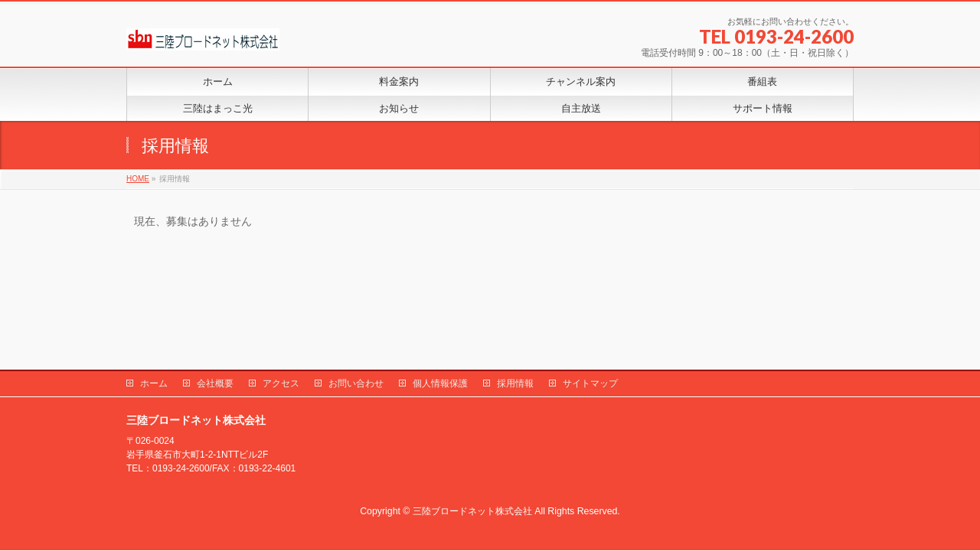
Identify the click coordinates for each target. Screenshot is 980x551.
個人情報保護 (440, 383)
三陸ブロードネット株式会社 (472, 511)
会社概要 (215, 383)
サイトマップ (590, 383)
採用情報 (515, 383)
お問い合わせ (356, 383)
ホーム (154, 383)
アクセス (281, 383)
